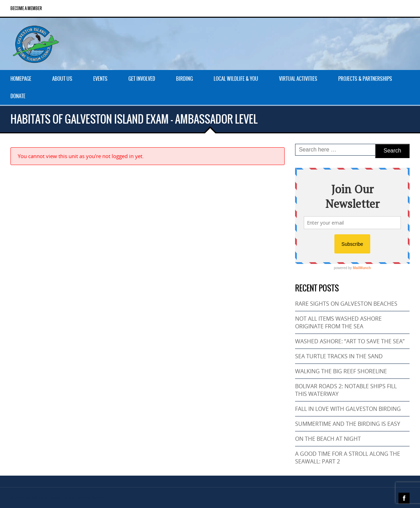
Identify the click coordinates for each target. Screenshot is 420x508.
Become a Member (26, 8)
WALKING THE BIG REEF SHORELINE (341, 371)
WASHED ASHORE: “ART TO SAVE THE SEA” (350, 341)
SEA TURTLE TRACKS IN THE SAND (339, 356)
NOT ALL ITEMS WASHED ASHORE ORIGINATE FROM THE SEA (338, 322)
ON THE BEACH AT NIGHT (328, 439)
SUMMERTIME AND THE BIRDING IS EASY (348, 424)
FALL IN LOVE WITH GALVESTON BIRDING (348, 409)
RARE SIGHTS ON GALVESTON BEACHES (346, 304)
